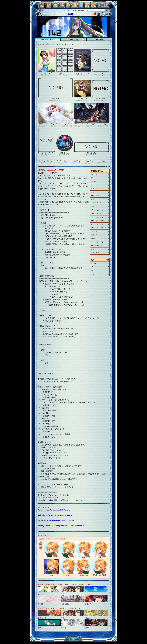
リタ (63, 594)
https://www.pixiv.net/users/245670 (57, 515)
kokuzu (87, 618)
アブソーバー (45, 10)
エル (39, 594)
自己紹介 (100, 39)
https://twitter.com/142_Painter (57, 510)
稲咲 (39, 628)
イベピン (54, 10)
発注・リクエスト (48, 39)
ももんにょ (65, 604)
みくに (40, 604)
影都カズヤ (89, 604)
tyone (87, 628)
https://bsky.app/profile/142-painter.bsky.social (65, 526)
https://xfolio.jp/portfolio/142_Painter (59, 520)
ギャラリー (74, 39)
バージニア (89, 594)
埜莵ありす (42, 618)
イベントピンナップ (67, 10)
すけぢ (64, 628)
